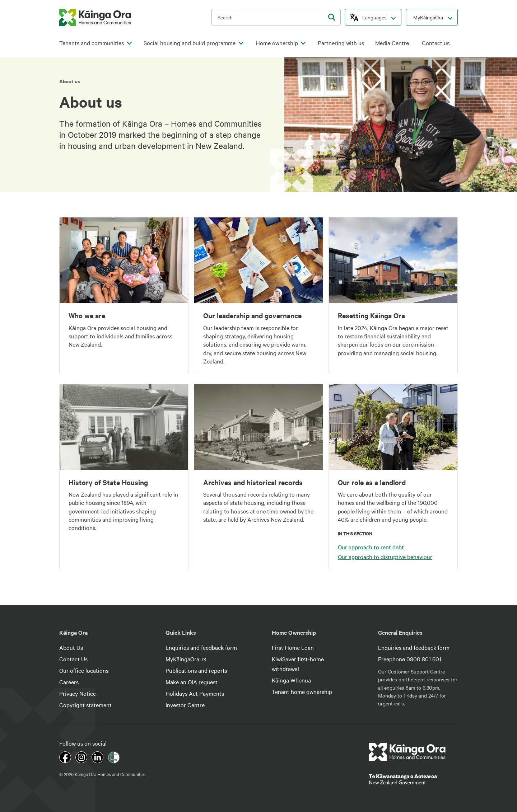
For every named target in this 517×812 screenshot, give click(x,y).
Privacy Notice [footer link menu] (78, 693)
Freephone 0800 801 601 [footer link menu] (410, 659)
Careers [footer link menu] (69, 682)
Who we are (87, 315)
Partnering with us (341, 43)
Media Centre (392, 43)
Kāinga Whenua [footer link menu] (291, 680)
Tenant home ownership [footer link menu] (302, 691)
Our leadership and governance (252, 315)
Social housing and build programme (190, 43)
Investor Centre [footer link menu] (185, 705)
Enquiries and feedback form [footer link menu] (201, 647)
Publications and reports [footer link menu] (196, 670)
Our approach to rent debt (371, 547)
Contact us (436, 43)
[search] (332, 17)
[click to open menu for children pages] (129, 43)
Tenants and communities (92, 43)
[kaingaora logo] (95, 17)
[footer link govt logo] (413, 779)
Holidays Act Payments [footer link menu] (195, 693)
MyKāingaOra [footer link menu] (183, 659)
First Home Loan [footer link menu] (293, 647)
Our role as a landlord (372, 482)
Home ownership (277, 43)
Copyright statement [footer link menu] (85, 705)
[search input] (276, 17)
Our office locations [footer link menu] (84, 670)
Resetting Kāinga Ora (371, 315)
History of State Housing (108, 482)
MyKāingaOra (428, 17)
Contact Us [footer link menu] (73, 659)
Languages (374, 17)
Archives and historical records (253, 482)
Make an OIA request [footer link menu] (192, 682)
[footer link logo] (407, 752)
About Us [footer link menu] (71, 647)
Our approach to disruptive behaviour (385, 557)
